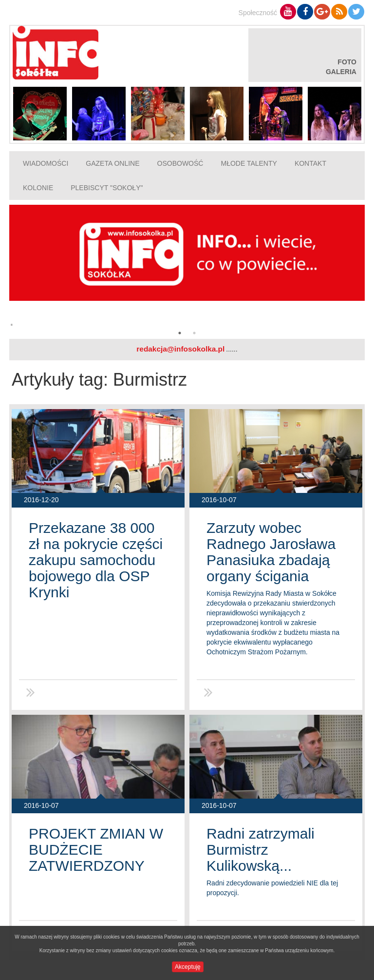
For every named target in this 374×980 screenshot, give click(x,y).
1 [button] (180, 333)
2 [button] (194, 333)
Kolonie (38, 188)
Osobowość (180, 163)
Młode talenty (249, 163)
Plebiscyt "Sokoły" (107, 188)
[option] (187, 269)
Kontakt (310, 163)
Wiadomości (46, 163)
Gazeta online (112, 163)
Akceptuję (188, 967)
